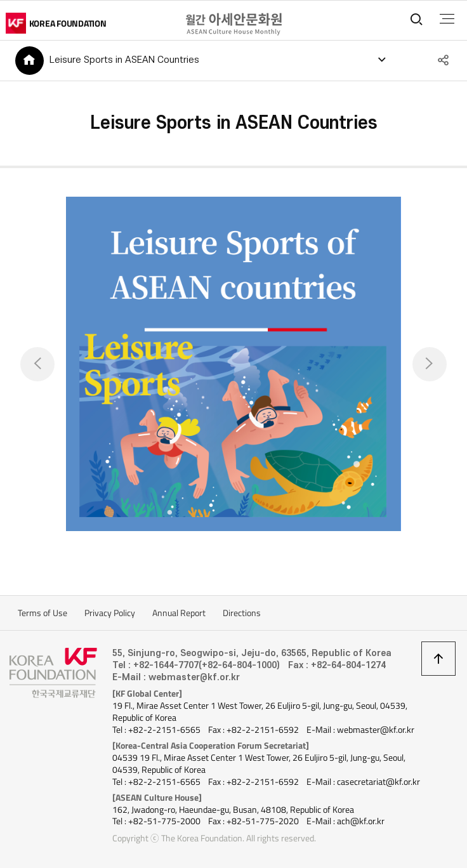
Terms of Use (43, 613)
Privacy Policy (110, 613)
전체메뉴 (447, 19)
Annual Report (179, 613)
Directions (242, 613)
